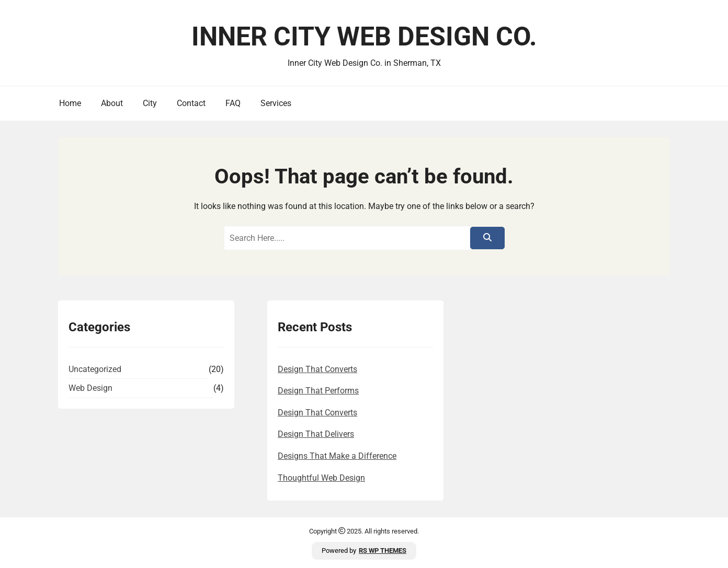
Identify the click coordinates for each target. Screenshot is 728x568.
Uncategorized (95, 369)
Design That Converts (317, 369)
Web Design (90, 388)
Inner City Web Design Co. (364, 37)
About (112, 103)
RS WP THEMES (383, 550)
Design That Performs (318, 391)
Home (70, 103)
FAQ (233, 103)
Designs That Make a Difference (337, 456)
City (150, 103)
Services (276, 103)
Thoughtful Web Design (321, 478)
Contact (191, 103)
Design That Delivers (316, 434)
